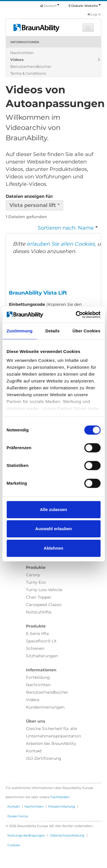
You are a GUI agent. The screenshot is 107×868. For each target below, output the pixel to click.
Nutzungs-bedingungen (26, 835)
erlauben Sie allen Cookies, (61, 244)
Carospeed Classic (44, 605)
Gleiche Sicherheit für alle (52, 729)
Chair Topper (39, 597)
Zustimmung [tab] (20, 331)
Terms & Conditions (28, 73)
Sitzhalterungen (42, 656)
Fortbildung (38, 677)
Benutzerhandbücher (31, 66)
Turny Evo (36, 582)
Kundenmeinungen (45, 707)
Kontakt (34, 751)
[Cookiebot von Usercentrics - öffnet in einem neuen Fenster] (76, 315)
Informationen (25, 42)
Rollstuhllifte (39, 612)
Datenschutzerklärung (67, 835)
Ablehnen (53, 548)
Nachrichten (22, 53)
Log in (94, 14)
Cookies (14, 845)
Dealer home (18, 816)
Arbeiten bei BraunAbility (51, 743)
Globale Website (86, 6)
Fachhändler (60, 797)
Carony (33, 575)
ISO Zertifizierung (44, 758)
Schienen (35, 648)
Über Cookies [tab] (86, 331)
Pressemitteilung (62, 806)
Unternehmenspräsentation (53, 736)
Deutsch (52, 6)
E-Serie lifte (37, 634)
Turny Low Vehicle (44, 590)
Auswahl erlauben (53, 529)
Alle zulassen (53, 509)
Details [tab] (53, 331)
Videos (17, 60)
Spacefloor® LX (41, 641)
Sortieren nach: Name (68, 228)
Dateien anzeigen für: (29, 196)
